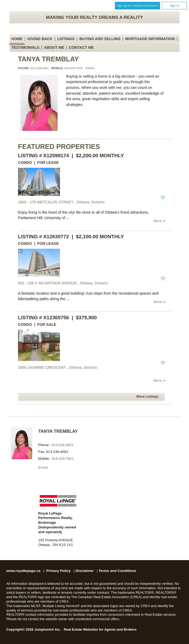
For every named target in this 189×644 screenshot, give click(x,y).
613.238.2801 (40, 68)
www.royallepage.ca (23, 571)
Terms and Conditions (117, 571)
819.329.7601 (74, 68)
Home (17, 39)
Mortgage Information (150, 39)
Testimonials (25, 47)
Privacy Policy (59, 571)
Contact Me (81, 47)
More (158, 221)
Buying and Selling (100, 39)
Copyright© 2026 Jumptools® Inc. (34, 629)
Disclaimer (85, 571)
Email (90, 68)
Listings (66, 39)
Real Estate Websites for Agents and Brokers (100, 629)
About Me (54, 47)
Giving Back (40, 39)
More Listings (147, 396)
